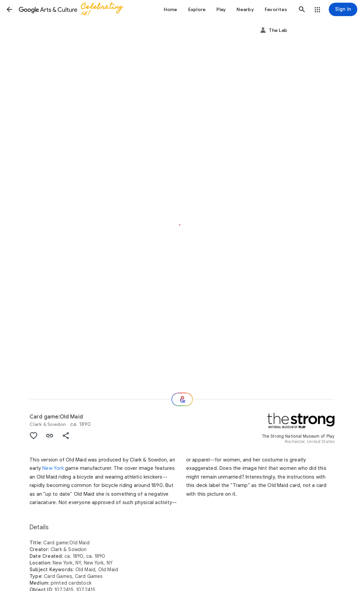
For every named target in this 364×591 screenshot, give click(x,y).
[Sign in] (343, 9)
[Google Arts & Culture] (75, 9)
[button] (9, 9)
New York (53, 468)
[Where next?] (182, 399)
